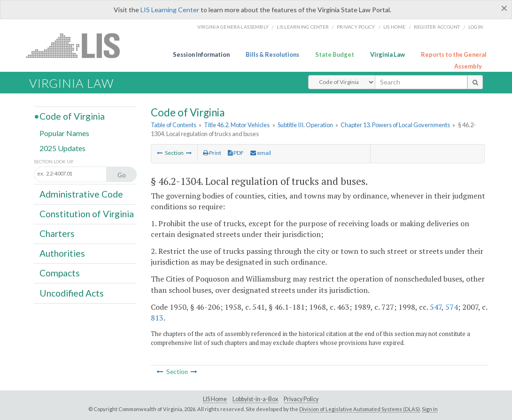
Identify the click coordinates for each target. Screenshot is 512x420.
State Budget (335, 54)
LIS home (395, 27)
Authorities (62, 253)
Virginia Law (388, 54)
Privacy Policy (356, 27)
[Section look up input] (80, 174)
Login (476, 27)
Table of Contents (174, 125)
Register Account (437, 27)
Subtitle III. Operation (305, 125)
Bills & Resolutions (272, 54)
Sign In (430, 409)
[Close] (504, 8)
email (261, 153)
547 (436, 307)
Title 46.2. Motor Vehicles (237, 125)
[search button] (475, 82)
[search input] (421, 82)
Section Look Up (54, 162)
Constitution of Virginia (87, 214)
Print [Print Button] (212, 153)
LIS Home (215, 399)
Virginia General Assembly (233, 27)
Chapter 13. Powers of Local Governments (395, 125)
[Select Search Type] (342, 82)
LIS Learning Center (170, 10)
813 (157, 318)
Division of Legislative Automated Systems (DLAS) (360, 409)
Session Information (201, 54)
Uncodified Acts (72, 293)
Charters (57, 233)
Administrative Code (81, 194)
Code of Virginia (72, 116)
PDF (236, 153)
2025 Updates (62, 148)
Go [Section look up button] (122, 175)
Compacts (60, 273)
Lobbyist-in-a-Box (255, 399)
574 (452, 307)
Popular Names (64, 133)
